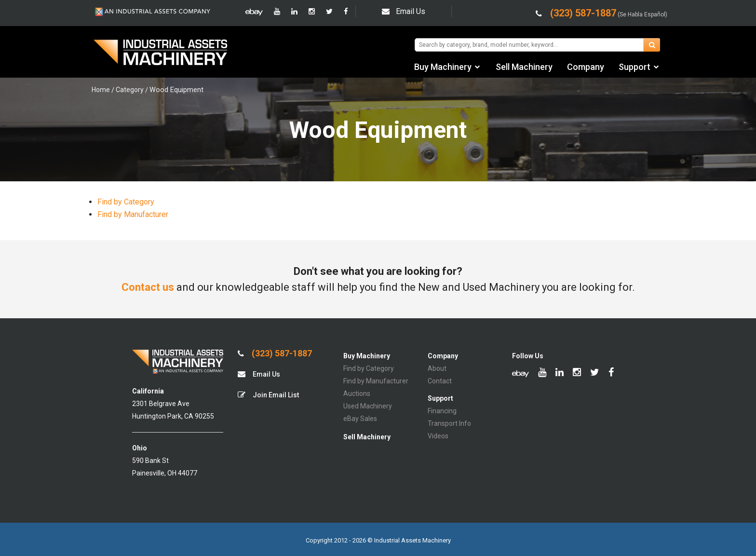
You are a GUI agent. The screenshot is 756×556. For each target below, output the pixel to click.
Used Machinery (368, 406)
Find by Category (126, 202)
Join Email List (268, 395)
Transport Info (449, 423)
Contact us (148, 287)
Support (634, 67)
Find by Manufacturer (133, 214)
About (437, 368)
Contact (440, 381)
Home (101, 90)
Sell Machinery (524, 67)
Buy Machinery (443, 67)
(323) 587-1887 (275, 353)
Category (130, 90)
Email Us (404, 11)
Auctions (357, 393)
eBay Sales (360, 419)
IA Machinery (161, 54)
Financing (442, 411)
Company (586, 67)
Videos (438, 436)
